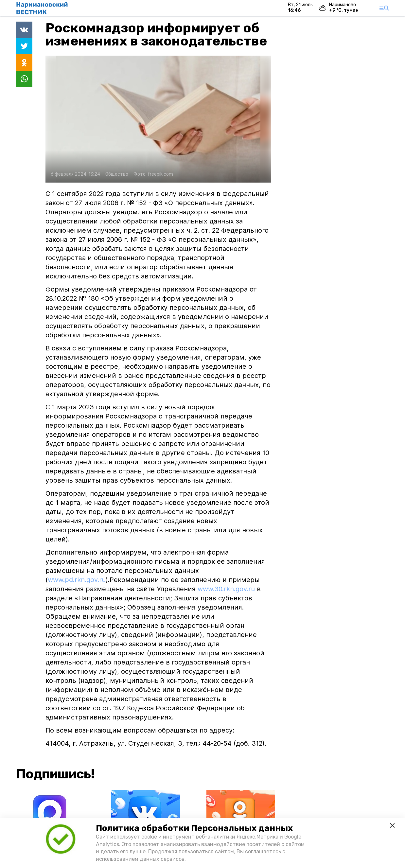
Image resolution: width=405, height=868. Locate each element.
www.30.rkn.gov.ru (226, 589)
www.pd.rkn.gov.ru (77, 580)
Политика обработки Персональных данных (194, 828)
